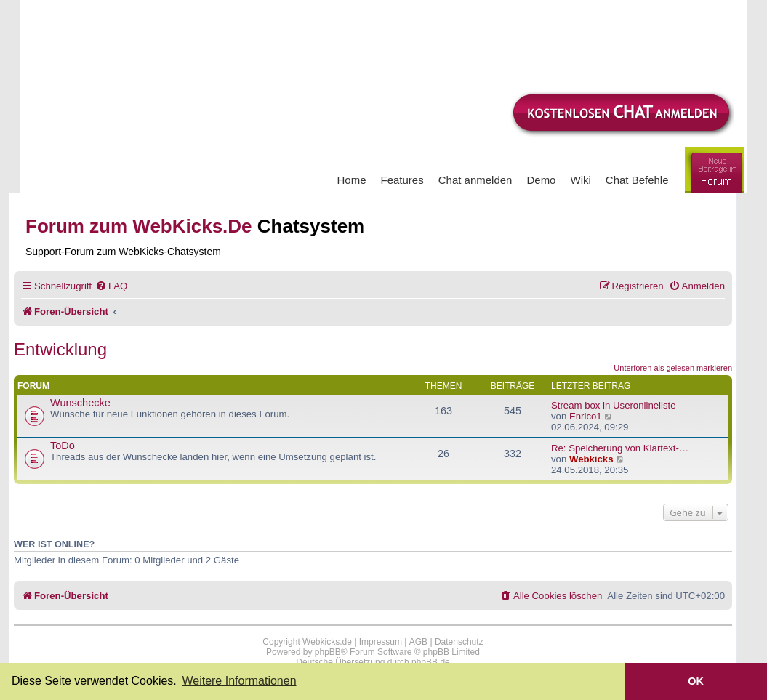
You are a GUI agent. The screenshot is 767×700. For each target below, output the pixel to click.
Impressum (381, 642)
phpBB (328, 652)
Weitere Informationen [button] (239, 681)
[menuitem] (111, 286)
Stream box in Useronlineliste (614, 405)
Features (402, 180)
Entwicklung (60, 349)
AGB (418, 642)
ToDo (63, 446)
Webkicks (591, 459)
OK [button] (696, 681)
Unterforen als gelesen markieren (673, 368)
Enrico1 (586, 416)
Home (352, 180)
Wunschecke (80, 403)
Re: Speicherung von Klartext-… (620, 448)
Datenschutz (459, 642)
